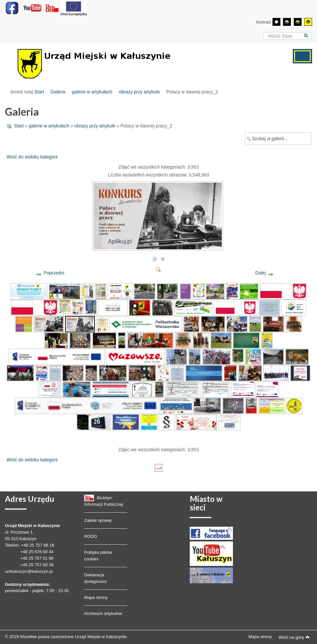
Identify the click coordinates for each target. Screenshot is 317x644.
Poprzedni (54, 273)
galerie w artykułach (92, 92)
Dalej (260, 273)
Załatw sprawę (98, 520)
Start (39, 92)
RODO (90, 536)
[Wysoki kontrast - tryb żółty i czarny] (308, 22)
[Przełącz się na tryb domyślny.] (276, 22)
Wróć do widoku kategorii (32, 157)
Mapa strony (96, 597)
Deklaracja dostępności (95, 578)
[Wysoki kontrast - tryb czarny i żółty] (298, 22)
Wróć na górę (294, 637)
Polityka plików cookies (98, 556)
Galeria (58, 92)
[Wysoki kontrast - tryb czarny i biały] (287, 22)
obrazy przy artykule (139, 92)
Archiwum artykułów (103, 613)
